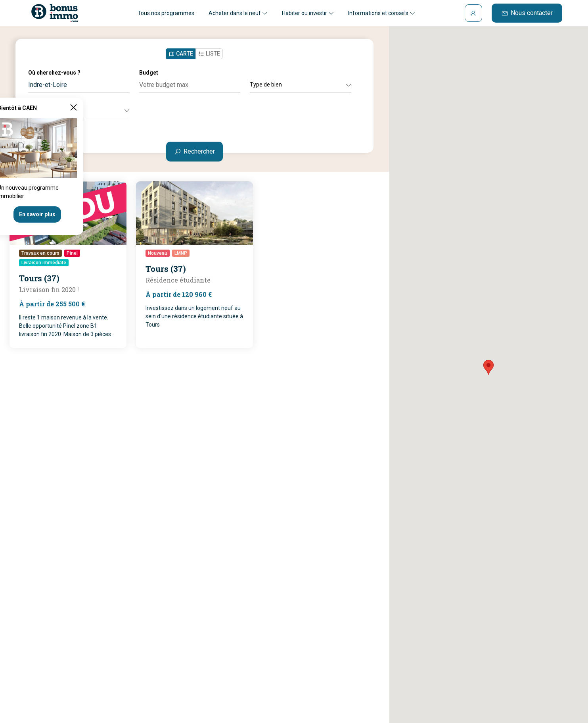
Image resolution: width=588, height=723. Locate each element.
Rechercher (194, 151)
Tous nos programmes (166, 13)
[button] (488, 367)
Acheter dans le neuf (238, 13)
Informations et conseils (382, 13)
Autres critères (79, 110)
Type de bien (301, 85)
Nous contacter (527, 13)
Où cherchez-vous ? (54, 73)
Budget (149, 73)
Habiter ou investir (308, 13)
